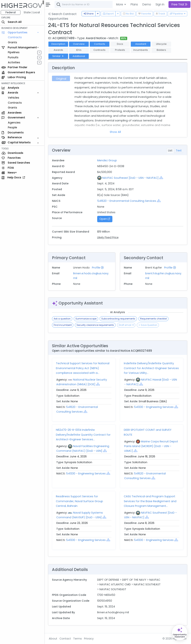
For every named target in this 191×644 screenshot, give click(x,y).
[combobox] (112, 4)
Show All (116, 132)
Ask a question (63, 319)
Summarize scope (87, 319)
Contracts (16, 37)
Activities (15, 62)
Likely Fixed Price (108, 237)
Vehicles (14, 98)
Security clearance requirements (96, 325)
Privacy (90, 639)
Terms (78, 639)
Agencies (15, 123)
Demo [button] (147, 4)
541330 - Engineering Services (154, 407)
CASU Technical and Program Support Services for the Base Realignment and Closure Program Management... (150, 501)
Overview (80, 44)
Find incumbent (63, 325)
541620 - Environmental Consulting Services (127, 201)
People (13, 127)
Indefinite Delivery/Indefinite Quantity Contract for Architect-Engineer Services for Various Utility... (152, 368)
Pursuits (14, 57)
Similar (59, 56)
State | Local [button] (33, 12)
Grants (13, 42)
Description (59, 44)
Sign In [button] (160, 4)
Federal (11, 12)
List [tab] (170, 150)
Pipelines (14, 52)
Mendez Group (108, 160)
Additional (80, 56)
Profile (99, 268)
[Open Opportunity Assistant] (180, 632)
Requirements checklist (154, 319)
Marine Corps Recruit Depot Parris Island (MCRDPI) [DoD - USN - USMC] (152, 446)
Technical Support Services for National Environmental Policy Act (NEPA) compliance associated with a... (83, 368)
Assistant (141, 44)
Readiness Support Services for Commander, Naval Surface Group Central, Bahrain (80, 501)
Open (105, 219)
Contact (66, 639)
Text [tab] (179, 150)
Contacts (100, 44)
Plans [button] (134, 4)
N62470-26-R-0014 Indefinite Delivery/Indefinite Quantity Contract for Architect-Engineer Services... (84, 435)
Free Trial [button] (179, 4)
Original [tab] (62, 79)
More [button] (120, 4)
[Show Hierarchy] (162, 178)
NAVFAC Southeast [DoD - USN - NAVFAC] (131, 178)
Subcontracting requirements (119, 319)
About (54, 639)
